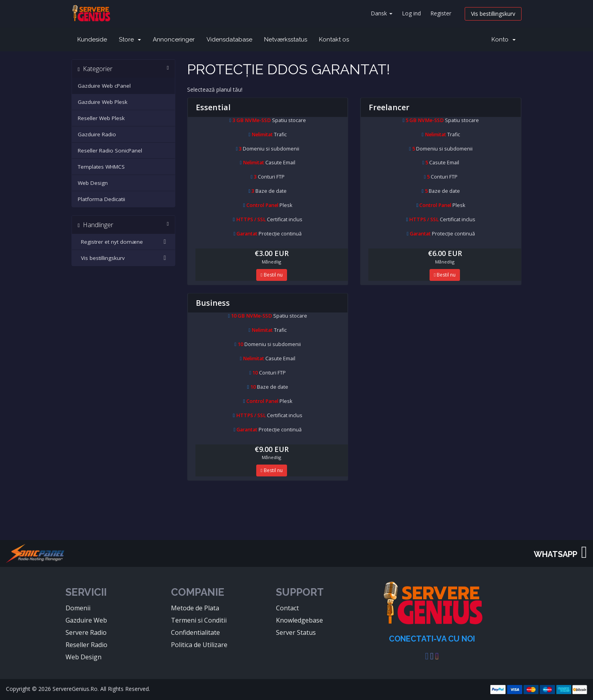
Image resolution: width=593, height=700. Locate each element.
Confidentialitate (195, 632)
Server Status (296, 632)
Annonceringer (174, 40)
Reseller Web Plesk (101, 118)
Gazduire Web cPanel (104, 86)
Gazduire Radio (97, 134)
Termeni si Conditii (199, 620)
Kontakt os (334, 40)
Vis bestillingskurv (493, 14)
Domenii (78, 608)
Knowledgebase (299, 620)
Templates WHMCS (101, 167)
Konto (504, 40)
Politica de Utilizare (199, 645)
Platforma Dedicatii (101, 199)
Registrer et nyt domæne (123, 242)
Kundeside (92, 40)
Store (130, 40)
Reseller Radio (86, 645)
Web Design (93, 183)
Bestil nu (271, 275)
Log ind (411, 13)
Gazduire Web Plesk (103, 102)
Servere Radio (86, 632)
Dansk (382, 13)
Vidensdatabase (229, 40)
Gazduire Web (86, 620)
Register (441, 13)
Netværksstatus (286, 40)
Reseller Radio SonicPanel (110, 151)
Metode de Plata (195, 608)
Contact (287, 608)
